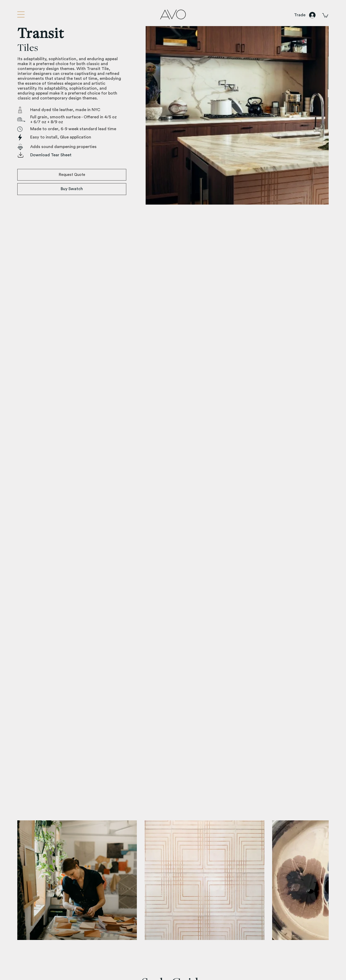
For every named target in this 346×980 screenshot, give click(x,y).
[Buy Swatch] (72, 189)
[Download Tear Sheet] (75, 155)
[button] (21, 14)
